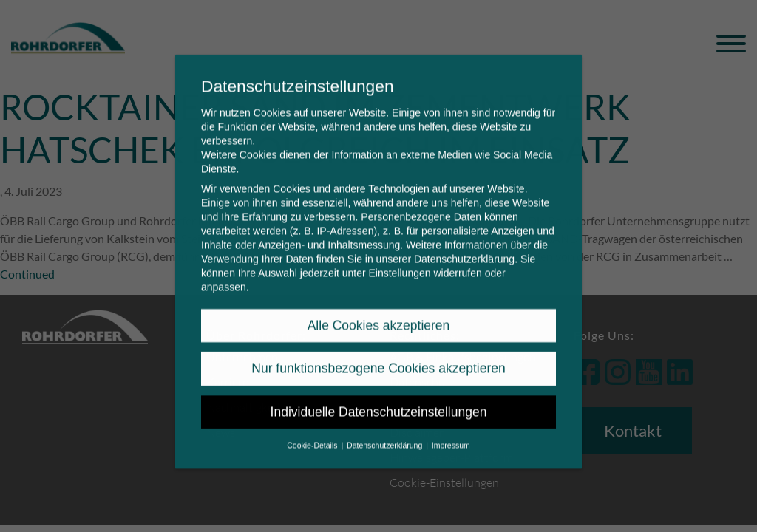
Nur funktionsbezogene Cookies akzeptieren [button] (378, 358)
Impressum (451, 435)
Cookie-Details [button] (313, 435)
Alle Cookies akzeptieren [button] (379, 316)
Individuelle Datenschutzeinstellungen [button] (379, 402)
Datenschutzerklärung (464, 249)
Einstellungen (399, 263)
